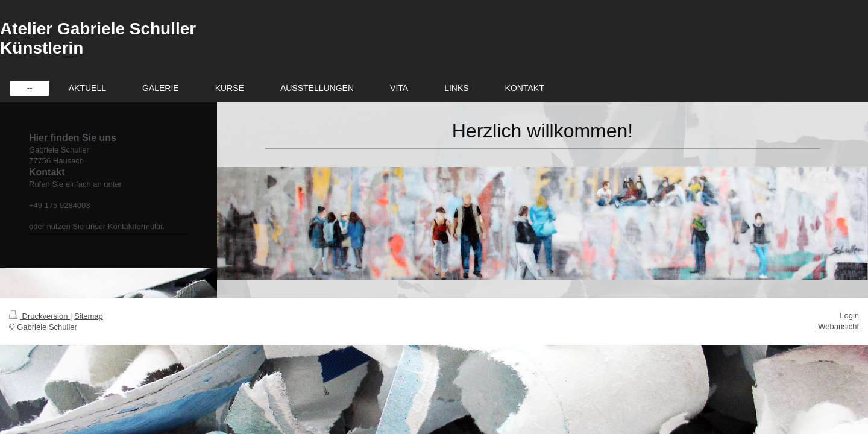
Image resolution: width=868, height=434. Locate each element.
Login (849, 316)
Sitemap (89, 316)
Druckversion (39, 316)
